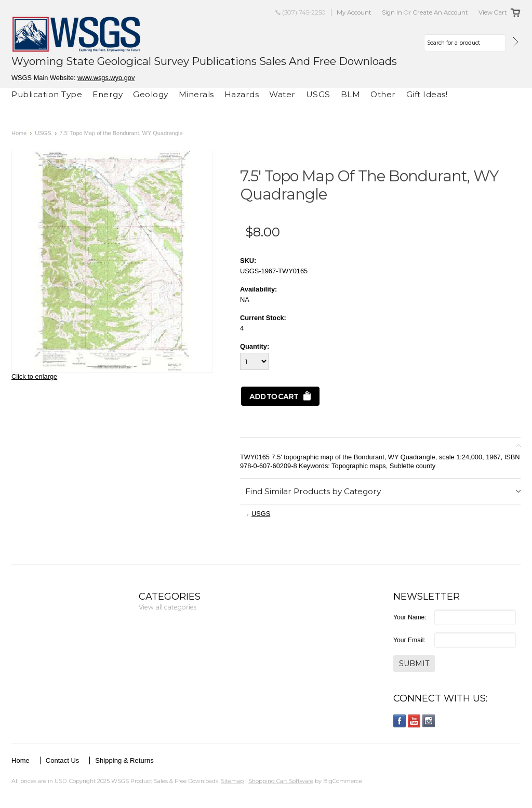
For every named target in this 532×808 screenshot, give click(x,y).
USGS (318, 94)
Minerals (196, 94)
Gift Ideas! (427, 94)
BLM (351, 94)
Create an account (441, 12)
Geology (151, 94)
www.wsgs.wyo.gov (106, 78)
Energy (108, 94)
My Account (354, 12)
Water (282, 94)
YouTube (414, 721)
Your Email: (409, 640)
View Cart (493, 12)
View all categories (168, 607)
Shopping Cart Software (281, 781)
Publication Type (47, 94)
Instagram (429, 721)
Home (19, 133)
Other (383, 94)
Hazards (242, 94)
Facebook (400, 721)
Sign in (392, 12)
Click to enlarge (34, 376)
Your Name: (410, 617)
